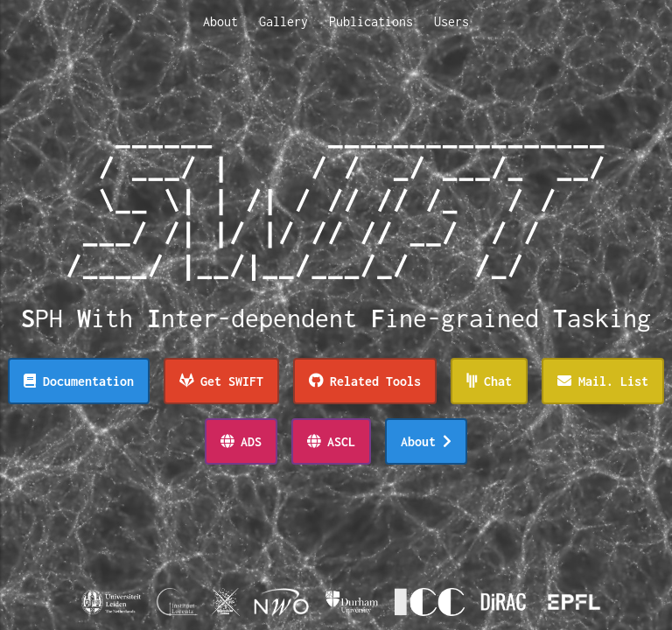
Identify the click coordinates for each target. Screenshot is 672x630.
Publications (371, 21)
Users (451, 21)
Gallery (283, 21)
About (220, 21)
